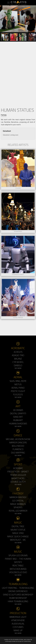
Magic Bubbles (18, 504)
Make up (18, 630)
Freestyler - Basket (18, 472)
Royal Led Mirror (18, 511)
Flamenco (18, 449)
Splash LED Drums (18, 555)
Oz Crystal (18, 501)
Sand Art (18, 417)
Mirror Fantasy (18, 497)
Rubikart (18, 420)
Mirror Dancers (18, 442)
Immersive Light (18, 617)
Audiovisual (18, 624)
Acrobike (18, 468)
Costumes (18, 627)
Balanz (18, 359)
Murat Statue (18, 530)
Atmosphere (18, 620)
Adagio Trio (18, 355)
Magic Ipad (18, 533)
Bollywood (18, 446)
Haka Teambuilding (18, 601)
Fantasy (4, 115)
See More (18, 368)
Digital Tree (18, 526)
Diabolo (18, 365)
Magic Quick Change (18, 536)
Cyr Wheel (18, 362)
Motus (18, 384)
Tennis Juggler (18, 475)
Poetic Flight (18, 391)
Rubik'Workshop (18, 598)
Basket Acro (18, 478)
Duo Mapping (18, 453)
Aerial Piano (18, 388)
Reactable (18, 565)
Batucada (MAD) (18, 569)
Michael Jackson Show (18, 439)
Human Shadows (18, 424)
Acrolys (18, 352)
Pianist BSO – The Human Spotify (18, 560)
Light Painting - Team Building (18, 588)
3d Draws (18, 410)
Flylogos (18, 394)
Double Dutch (18, 482)
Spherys (18, 507)
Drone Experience (18, 591)
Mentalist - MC (18, 540)
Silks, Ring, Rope (18, 381)
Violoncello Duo (18, 572)
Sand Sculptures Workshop (18, 595)
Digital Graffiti (18, 413)
